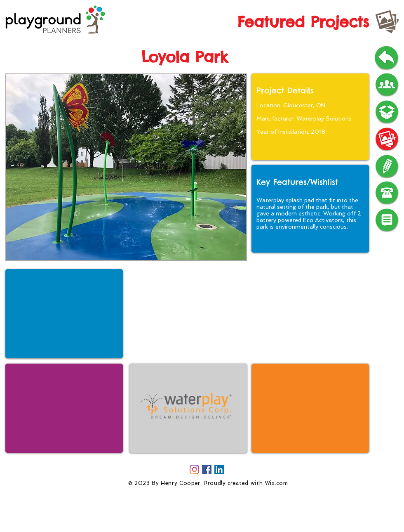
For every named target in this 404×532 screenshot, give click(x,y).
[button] (126, 167)
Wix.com (276, 483)
